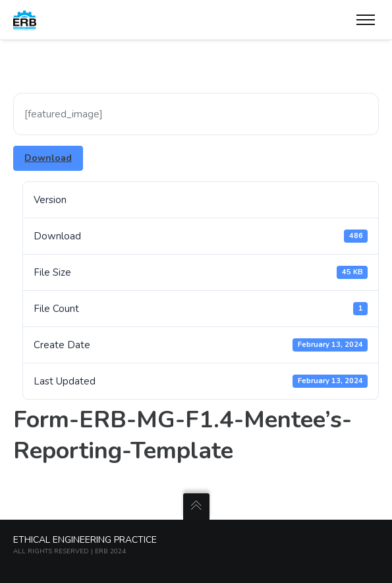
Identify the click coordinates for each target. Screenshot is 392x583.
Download (48, 158)
